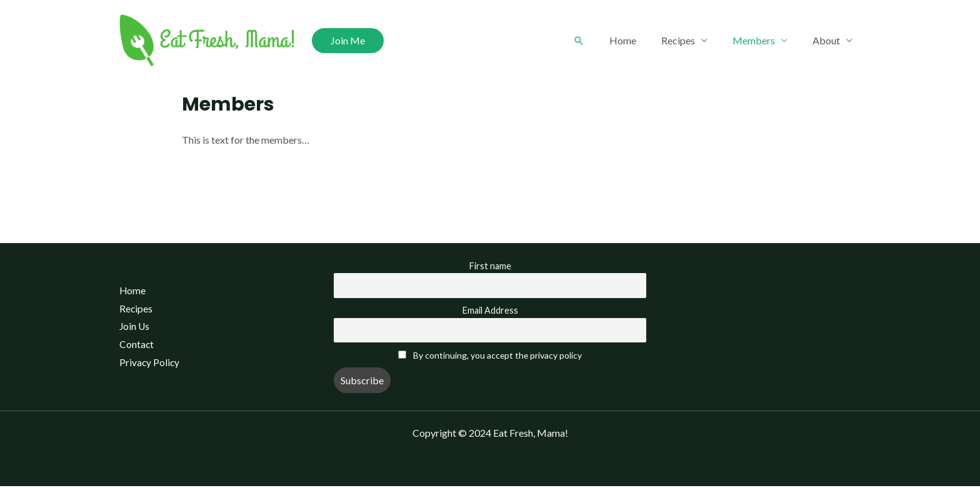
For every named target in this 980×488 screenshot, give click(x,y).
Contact (132, 346)
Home (640, 40)
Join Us (131, 328)
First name (490, 266)
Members (761, 40)
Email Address (490, 311)
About (829, 40)
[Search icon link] (599, 41)
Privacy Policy (146, 365)
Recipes (691, 40)
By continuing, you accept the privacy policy (497, 357)
